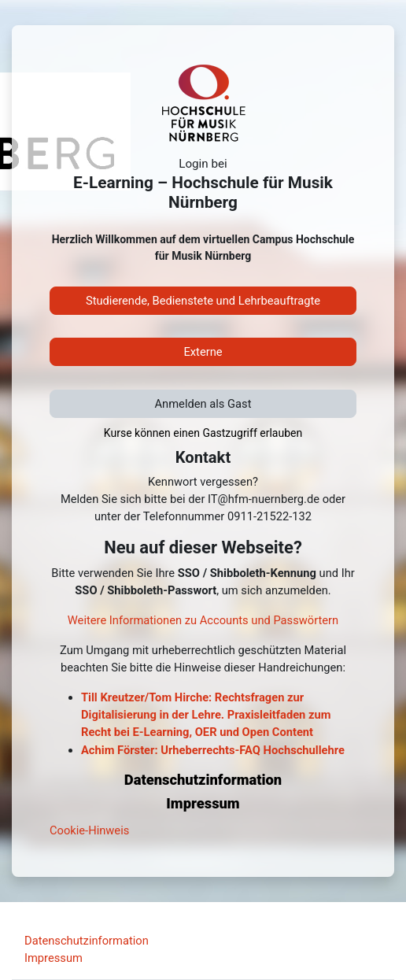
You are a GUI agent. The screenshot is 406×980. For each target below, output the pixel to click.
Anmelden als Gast (203, 404)
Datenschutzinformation (87, 941)
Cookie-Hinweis (89, 830)
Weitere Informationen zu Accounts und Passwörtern (203, 620)
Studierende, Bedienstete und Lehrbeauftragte (203, 301)
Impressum (54, 958)
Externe (203, 352)
